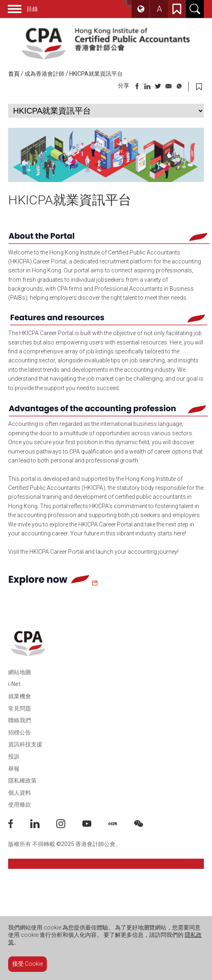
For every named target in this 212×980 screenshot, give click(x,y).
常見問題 (20, 708)
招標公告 (20, 732)
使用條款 (20, 805)
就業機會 (20, 696)
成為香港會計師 (44, 74)
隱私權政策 (22, 780)
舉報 (14, 769)
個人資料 (20, 793)
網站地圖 (20, 672)
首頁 (14, 74)
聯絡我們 (20, 720)
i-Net (14, 684)
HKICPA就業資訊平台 (96, 74)
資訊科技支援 (25, 744)
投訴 (14, 756)
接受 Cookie (28, 964)
